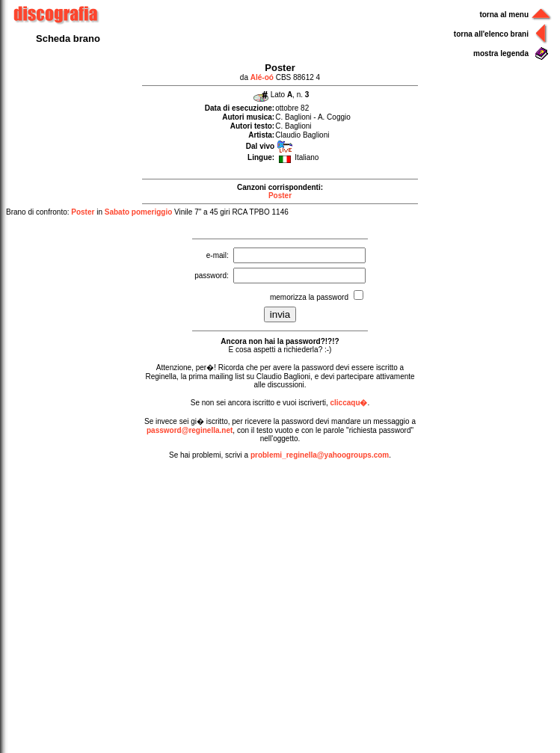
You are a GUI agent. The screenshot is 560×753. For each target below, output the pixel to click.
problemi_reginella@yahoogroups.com (320, 455)
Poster (280, 196)
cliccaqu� (348, 403)
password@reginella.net (190, 430)
